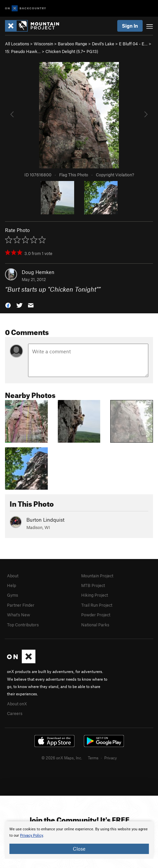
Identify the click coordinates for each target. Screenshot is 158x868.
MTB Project (93, 585)
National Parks (95, 625)
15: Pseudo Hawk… (23, 51)
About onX (17, 704)
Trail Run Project (97, 605)
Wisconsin (43, 44)
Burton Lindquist (45, 520)
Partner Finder (21, 605)
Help (12, 585)
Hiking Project (95, 595)
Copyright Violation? (115, 175)
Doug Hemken (38, 272)
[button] (8, 305)
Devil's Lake (103, 44)
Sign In (130, 26)
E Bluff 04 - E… (133, 44)
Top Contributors (23, 625)
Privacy (111, 758)
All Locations (17, 44)
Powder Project (96, 615)
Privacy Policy (32, 835)
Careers (15, 713)
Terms (93, 758)
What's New (19, 615)
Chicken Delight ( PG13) (72, 51)
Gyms (13, 595)
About (13, 576)
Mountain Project (97, 576)
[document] (79, 840)
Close (79, 849)
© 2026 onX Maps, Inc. (62, 758)
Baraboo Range (72, 44)
